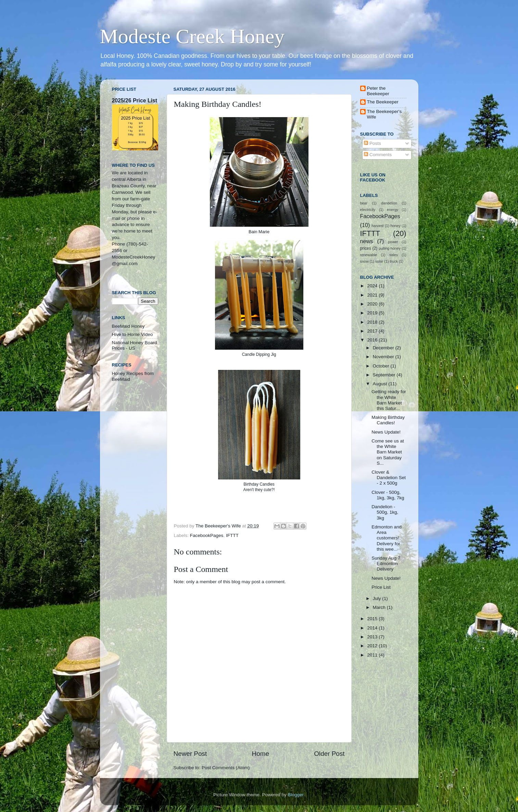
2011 (373, 655)
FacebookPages (207, 535)
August (381, 384)
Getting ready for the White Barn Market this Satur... (389, 400)
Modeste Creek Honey (192, 36)
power (393, 242)
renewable (369, 255)
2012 (373, 646)
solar (379, 261)
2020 (373, 304)
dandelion (389, 203)
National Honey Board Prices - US (135, 345)
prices (366, 248)
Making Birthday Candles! (388, 420)
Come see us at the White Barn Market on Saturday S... (388, 452)
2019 (373, 313)
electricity (368, 210)
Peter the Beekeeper (378, 91)
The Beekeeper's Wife (384, 114)
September (385, 375)
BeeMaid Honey (128, 326)
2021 (373, 295)
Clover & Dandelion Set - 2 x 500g (389, 478)
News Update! (386, 432)
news (367, 241)
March (380, 607)
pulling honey (390, 248)
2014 (373, 628)
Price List (381, 587)
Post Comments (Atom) (226, 768)
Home (261, 754)
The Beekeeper (383, 102)
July (378, 598)
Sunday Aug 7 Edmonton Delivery (386, 564)
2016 (373, 340)
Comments (378, 155)
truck (394, 261)
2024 (373, 286)
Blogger (296, 795)
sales (394, 255)
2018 (373, 322)
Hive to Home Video (132, 334)
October (382, 366)
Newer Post (190, 754)
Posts (372, 143)
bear (364, 203)
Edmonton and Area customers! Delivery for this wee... (387, 538)
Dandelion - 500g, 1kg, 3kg (385, 512)
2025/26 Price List (135, 101)
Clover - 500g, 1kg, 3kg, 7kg (388, 495)
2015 (373, 619)
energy (393, 210)
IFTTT (232, 535)
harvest (377, 226)
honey (396, 226)
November (384, 357)
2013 (373, 637)
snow (364, 261)
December (384, 348)
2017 (373, 331)
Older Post (329, 754)
